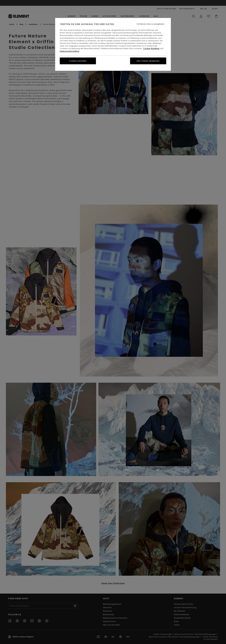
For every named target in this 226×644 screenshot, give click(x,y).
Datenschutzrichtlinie (70, 51)
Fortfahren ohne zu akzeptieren (151, 24)
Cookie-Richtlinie (151, 48)
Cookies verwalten (78, 61)
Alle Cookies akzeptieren (148, 61)
